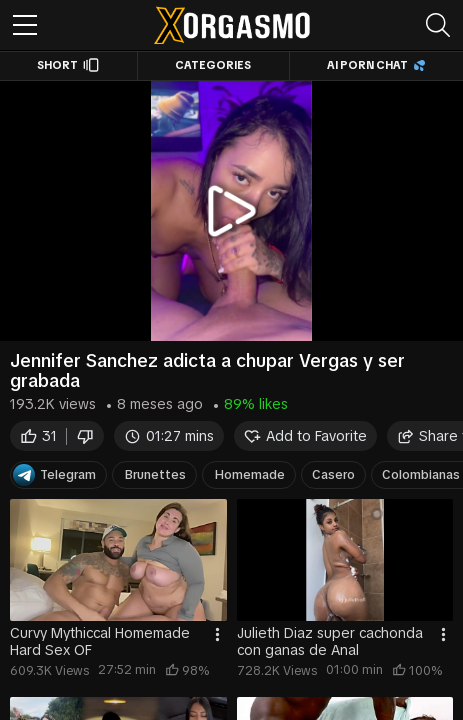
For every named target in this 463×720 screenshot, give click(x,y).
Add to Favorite (305, 436)
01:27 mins (169, 436)
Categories (213, 65)
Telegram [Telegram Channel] (54, 475)
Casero (333, 475)
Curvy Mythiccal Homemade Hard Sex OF (100, 641)
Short (68, 65)
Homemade (250, 475)
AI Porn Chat (376, 65)
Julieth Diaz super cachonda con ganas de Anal (330, 641)
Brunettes (155, 475)
